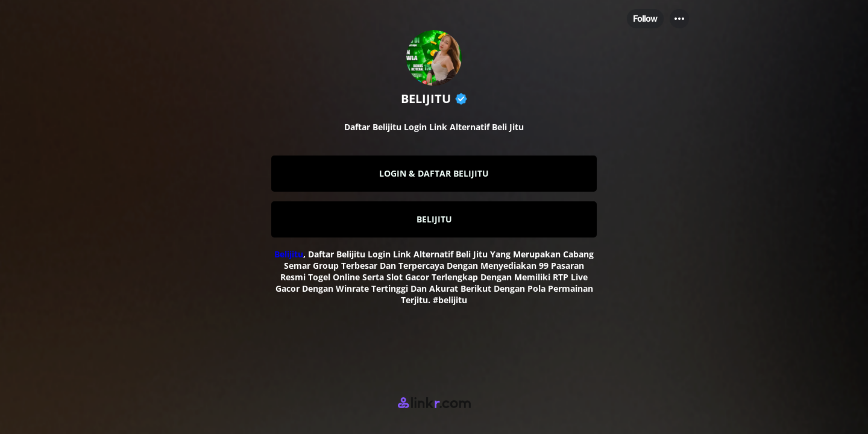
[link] (434, 174)
